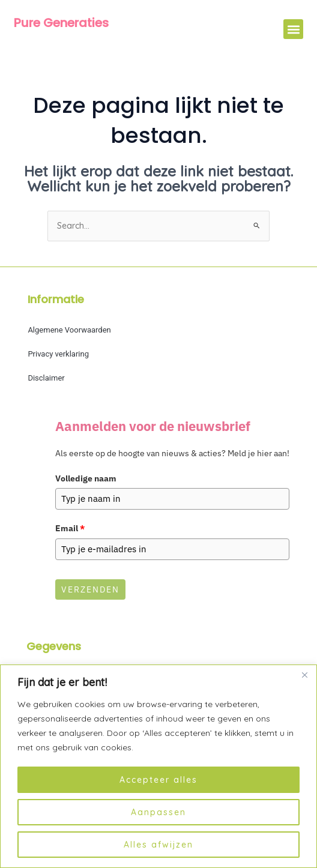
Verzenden (90, 588)
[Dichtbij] (304, 675)
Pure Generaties (61, 23)
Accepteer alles (158, 780)
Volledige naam (86, 478)
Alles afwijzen (158, 845)
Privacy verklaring (58, 354)
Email (70, 528)
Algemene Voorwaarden (69, 330)
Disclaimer (46, 378)
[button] (293, 29)
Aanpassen (158, 812)
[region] (158, 766)
